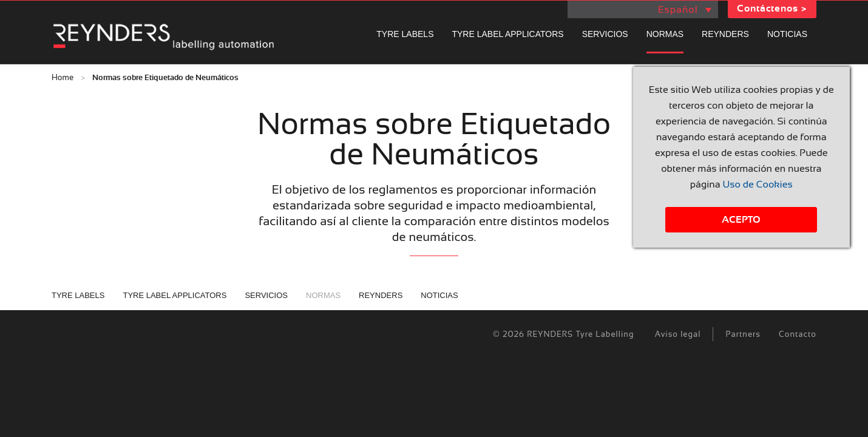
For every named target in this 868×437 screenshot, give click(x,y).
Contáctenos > (772, 8)
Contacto (798, 334)
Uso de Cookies (757, 184)
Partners (743, 334)
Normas (665, 34)
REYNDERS (725, 34)
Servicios (605, 34)
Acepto (741, 220)
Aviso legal (678, 334)
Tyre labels (405, 34)
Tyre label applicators (507, 34)
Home (63, 77)
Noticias (787, 34)
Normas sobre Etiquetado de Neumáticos (165, 78)
